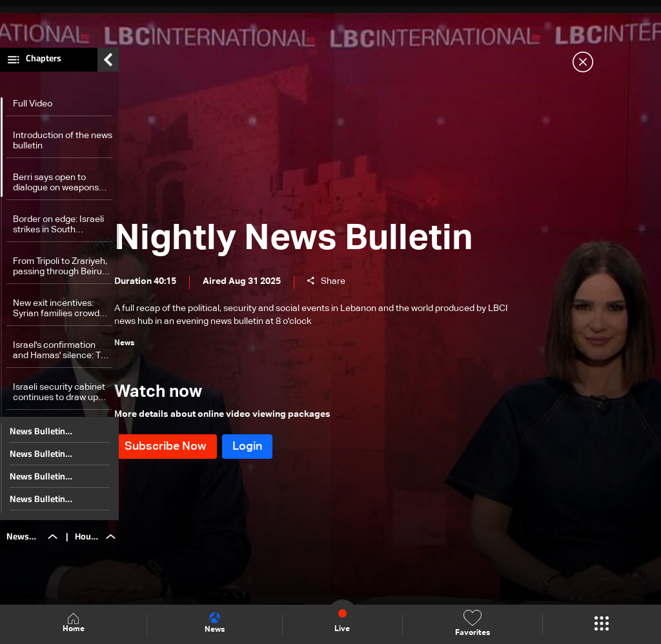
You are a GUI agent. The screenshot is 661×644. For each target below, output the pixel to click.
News (215, 623)
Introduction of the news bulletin (63, 148)
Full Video (33, 111)
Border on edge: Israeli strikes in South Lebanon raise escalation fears (58, 232)
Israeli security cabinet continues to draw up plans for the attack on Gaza (59, 400)
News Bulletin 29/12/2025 (37, 483)
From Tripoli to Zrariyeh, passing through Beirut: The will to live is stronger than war (60, 274)
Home (74, 624)
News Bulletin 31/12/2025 (37, 438)
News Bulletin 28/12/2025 (37, 506)
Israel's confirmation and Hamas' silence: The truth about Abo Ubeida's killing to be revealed (62, 358)
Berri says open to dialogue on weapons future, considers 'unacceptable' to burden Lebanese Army (60, 190)
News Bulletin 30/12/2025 (37, 461)
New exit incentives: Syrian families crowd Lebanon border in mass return (62, 316)
